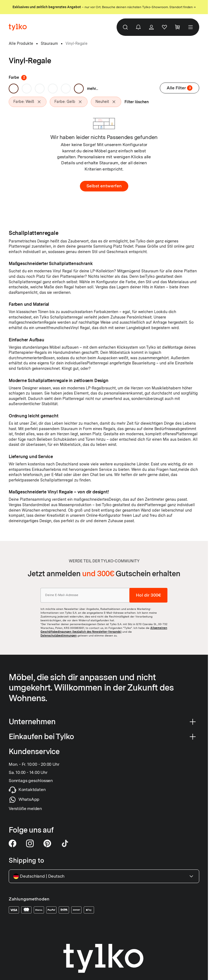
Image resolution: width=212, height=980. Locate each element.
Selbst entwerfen (104, 186)
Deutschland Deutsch (104, 876)
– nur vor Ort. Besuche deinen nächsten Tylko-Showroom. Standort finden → (104, 7)
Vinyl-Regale (77, 43)
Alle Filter (180, 88)
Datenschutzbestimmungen (59, 635)
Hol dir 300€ (148, 595)
